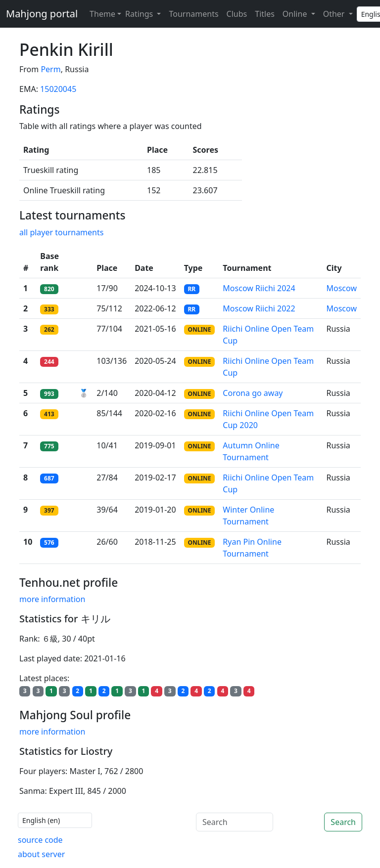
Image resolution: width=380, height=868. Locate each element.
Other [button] (335, 14)
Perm (50, 69)
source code (40, 840)
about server (41, 854)
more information (52, 599)
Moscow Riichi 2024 (259, 288)
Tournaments (193, 14)
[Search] (235, 822)
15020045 (58, 89)
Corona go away (253, 393)
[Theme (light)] (103, 14)
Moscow (342, 288)
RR (191, 289)
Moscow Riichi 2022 (259, 308)
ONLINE (199, 329)
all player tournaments (61, 232)
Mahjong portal (42, 14)
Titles (265, 14)
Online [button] (296, 14)
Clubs (237, 14)
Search (343, 822)
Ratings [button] (140, 14)
